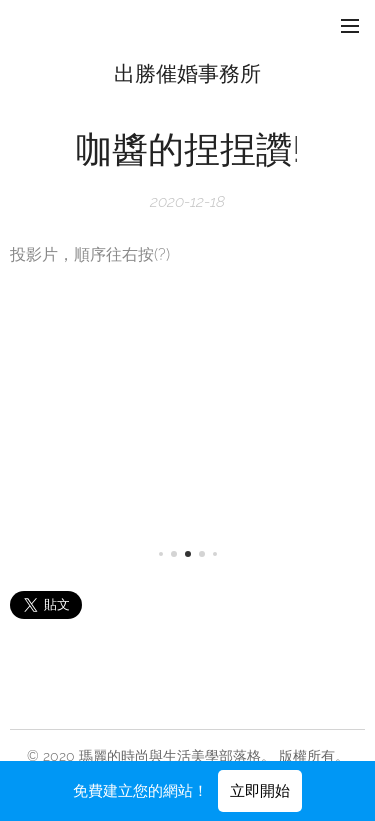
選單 (350, 26)
